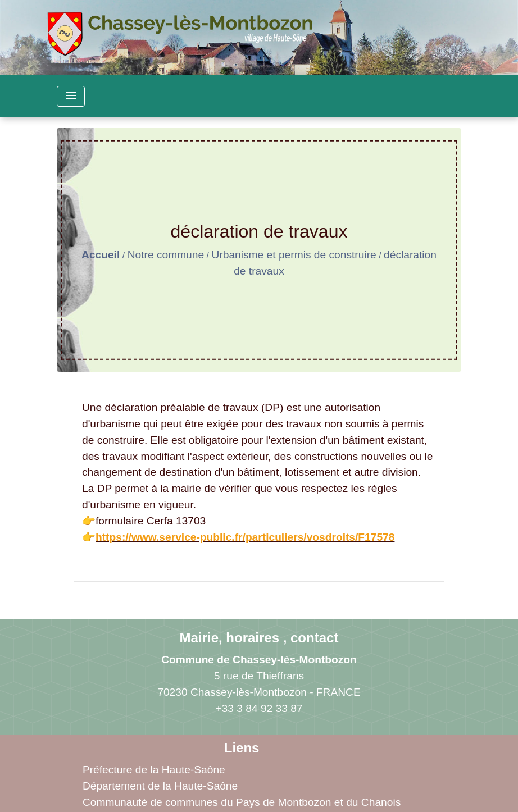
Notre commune (166, 255)
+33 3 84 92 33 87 (259, 708)
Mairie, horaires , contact (259, 638)
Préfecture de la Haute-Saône (154, 770)
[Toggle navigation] (71, 96)
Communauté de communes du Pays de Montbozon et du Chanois (242, 802)
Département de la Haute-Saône (160, 786)
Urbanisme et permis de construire (294, 255)
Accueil (101, 255)
